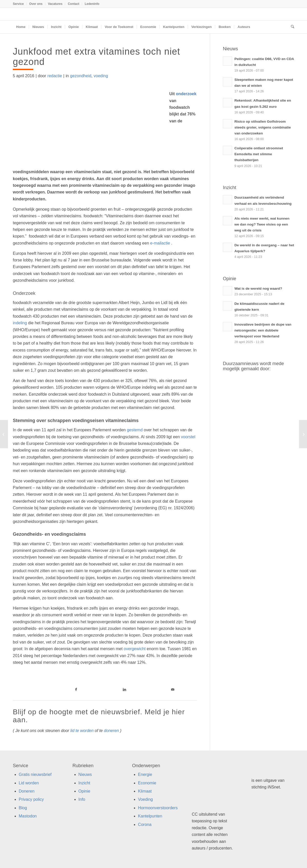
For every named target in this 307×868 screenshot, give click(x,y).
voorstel (188, 437)
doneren (111, 731)
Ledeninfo (92, 4)
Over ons (36, 4)
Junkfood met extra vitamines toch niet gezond (96, 57)
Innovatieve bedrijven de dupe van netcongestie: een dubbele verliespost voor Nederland (263, 330)
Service (18, 4)
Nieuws (85, 774)
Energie (145, 774)
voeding (101, 76)
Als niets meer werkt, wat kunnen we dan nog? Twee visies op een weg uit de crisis (262, 224)
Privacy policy (31, 799)
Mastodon (28, 816)
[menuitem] (20, 4)
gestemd (135, 430)
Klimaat (145, 791)
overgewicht (135, 649)
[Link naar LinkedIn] (125, 689)
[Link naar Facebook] (76, 689)
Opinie (84, 791)
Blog (23, 808)
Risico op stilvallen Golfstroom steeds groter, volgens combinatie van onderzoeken (263, 127)
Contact (73, 4)
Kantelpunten (150, 816)
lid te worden (82, 731)
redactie (55, 76)
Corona (145, 825)
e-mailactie (160, 243)
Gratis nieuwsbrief (35, 774)
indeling (20, 323)
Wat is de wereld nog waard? (258, 289)
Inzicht (84, 783)
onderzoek (185, 94)
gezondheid (81, 76)
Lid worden (29, 783)
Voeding (145, 799)
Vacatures (55, 4)
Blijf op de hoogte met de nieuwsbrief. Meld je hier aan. (99, 716)
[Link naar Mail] (173, 689)
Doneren (27, 791)
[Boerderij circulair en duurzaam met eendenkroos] (303, 434)
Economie (147, 783)
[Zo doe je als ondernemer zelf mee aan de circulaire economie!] (4, 434)
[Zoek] (291, 27)
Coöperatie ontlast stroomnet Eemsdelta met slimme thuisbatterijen (259, 154)
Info (82, 799)
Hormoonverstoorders (158, 808)
